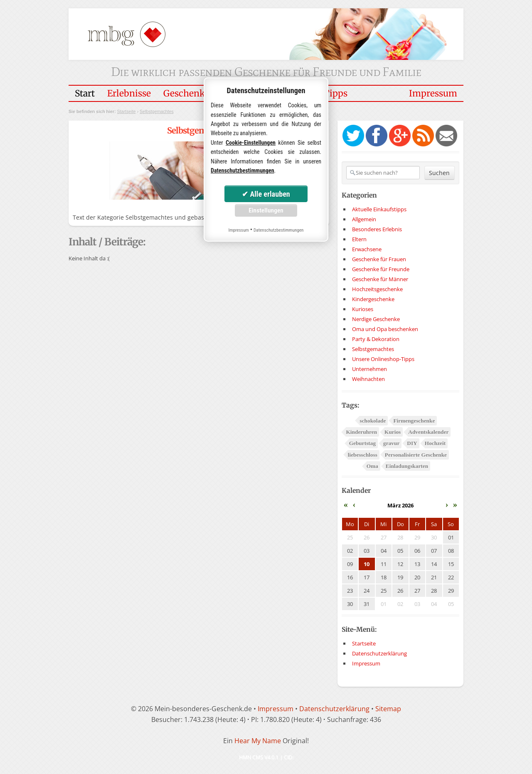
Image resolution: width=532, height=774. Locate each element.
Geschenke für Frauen (379, 259)
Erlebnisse (129, 93)
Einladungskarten (407, 466)
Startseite (127, 111)
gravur (391, 443)
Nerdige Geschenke (376, 319)
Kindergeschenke (373, 299)
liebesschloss (363, 455)
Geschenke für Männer (380, 279)
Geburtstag (362, 443)
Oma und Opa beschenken (385, 329)
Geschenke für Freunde (381, 269)
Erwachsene (367, 249)
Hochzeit (435, 443)
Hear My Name (258, 741)
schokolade (373, 421)
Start (85, 93)
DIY (412, 443)
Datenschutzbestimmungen (243, 171)
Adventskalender (428, 432)
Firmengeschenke (414, 421)
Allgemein (364, 219)
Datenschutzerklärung (379, 653)
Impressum (433, 93)
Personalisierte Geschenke (416, 455)
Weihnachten (368, 379)
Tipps (335, 93)
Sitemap (388, 709)
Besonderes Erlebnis (377, 229)
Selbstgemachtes (157, 111)
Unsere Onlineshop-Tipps (383, 359)
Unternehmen (369, 369)
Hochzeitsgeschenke (377, 289)
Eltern (359, 239)
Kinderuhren (361, 432)
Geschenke (186, 93)
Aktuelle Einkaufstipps (379, 209)
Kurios (393, 432)
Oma (372, 466)
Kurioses (363, 309)
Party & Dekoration (376, 339)
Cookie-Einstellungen (251, 143)
